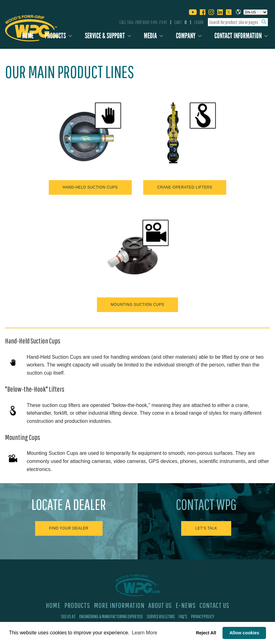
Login (199, 22)
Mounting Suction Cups (138, 305)
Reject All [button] (206, 633)
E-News (186, 605)
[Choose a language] (255, 12)
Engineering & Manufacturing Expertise (111, 616)
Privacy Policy (203, 616)
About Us (160, 605)
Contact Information (238, 36)
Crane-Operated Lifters (185, 187)
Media (150, 36)
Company (186, 36)
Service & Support (105, 36)
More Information (119, 605)
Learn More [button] (144, 633)
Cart (181, 22)
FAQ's (183, 616)
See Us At (68, 616)
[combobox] (238, 22)
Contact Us (214, 605)
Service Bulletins (161, 616)
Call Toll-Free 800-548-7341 (143, 22)
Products (55, 36)
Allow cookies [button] (244, 633)
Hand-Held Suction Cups (90, 187)
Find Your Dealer (69, 528)
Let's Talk (206, 528)
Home (28, 36)
